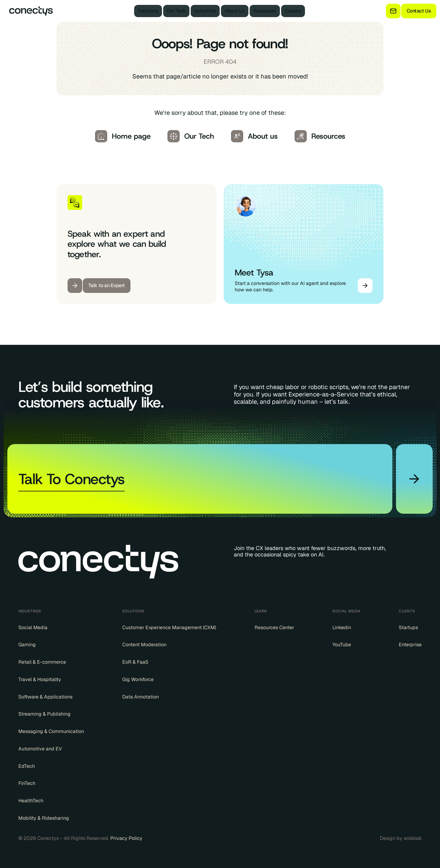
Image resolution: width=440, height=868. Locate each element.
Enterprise (410, 645)
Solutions (148, 11)
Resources (265, 11)
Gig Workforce (138, 680)
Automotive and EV (40, 749)
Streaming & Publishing (44, 714)
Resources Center (274, 628)
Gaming (27, 645)
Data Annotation (141, 697)
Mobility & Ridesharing (44, 818)
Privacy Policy (126, 838)
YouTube (342, 645)
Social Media (33, 628)
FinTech (27, 783)
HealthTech (31, 801)
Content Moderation (144, 645)
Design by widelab (401, 838)
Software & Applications (45, 697)
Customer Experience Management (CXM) (169, 628)
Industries (205, 11)
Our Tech (176, 11)
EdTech (27, 766)
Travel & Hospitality (40, 680)
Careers (293, 11)
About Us (235, 11)
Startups (408, 628)
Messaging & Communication (51, 731)
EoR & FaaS (135, 662)
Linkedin (342, 628)
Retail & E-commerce (42, 662)
